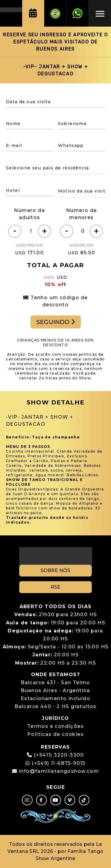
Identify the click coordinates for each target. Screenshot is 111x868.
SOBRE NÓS (55, 570)
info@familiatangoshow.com (59, 771)
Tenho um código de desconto (55, 301)
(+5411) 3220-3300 (59, 755)
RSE (55, 587)
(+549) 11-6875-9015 (55, 763)
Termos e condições (55, 726)
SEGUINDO (56, 322)
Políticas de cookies (55, 734)
